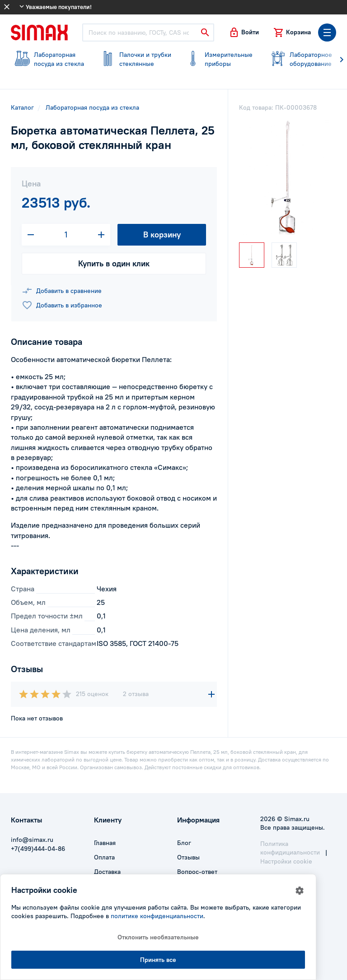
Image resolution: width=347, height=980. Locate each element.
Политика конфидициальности (290, 848)
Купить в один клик (114, 263)
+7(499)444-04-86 (38, 849)
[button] (244, 33)
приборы (219, 59)
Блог (184, 843)
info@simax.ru (32, 840)
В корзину (162, 235)
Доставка (107, 872)
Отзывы (188, 857)
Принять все (158, 960)
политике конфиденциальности (157, 916)
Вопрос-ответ (197, 872)
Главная (105, 843)
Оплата (104, 857)
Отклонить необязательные (158, 937)
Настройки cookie (286, 861)
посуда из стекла (48, 59)
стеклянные (134, 59)
